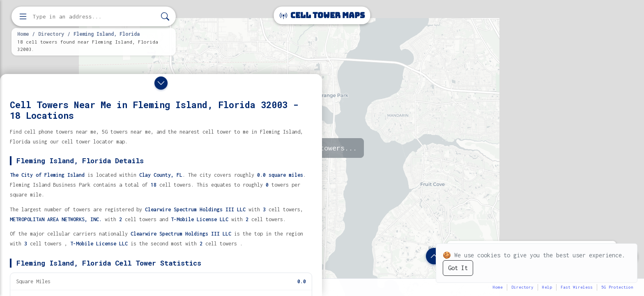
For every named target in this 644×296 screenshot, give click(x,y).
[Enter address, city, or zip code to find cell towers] (94, 17)
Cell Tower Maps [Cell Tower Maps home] (322, 15)
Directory (51, 34)
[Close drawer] (161, 83)
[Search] (165, 17)
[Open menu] (23, 16)
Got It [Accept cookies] (458, 268)
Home (23, 34)
